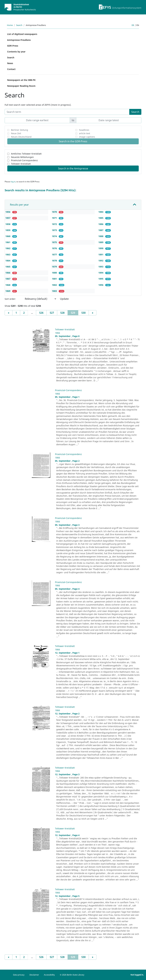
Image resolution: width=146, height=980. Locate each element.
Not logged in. (137, 975)
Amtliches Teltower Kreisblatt (26, 154)
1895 (101, 279)
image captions (87, 137)
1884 (101, 212)
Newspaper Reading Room (21, 86)
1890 (101, 248)
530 (83, 313)
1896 (101, 285)
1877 (55, 255)
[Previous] (9, 313)
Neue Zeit (16, 133)
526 (41, 313)
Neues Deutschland (21, 137)
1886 (101, 224)
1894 (101, 273)
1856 (8, 212)
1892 (101, 261)
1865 (8, 267)
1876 (55, 248)
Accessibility (49, 975)
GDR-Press (13, 46)
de (133, 25)
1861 (8, 242)
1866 (8, 273)
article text (85, 133)
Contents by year (16, 52)
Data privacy (19, 975)
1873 (55, 230)
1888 (101, 236)
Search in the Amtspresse (73, 168)
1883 (55, 291)
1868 (8, 285)
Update (64, 299)
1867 (8, 279)
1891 (101, 255)
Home (10, 25)
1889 (101, 242)
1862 (8, 248)
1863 (8, 255)
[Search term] (67, 112)
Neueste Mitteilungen (22, 157)
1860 (8, 236)
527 (52, 313)
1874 (55, 236)
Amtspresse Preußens (19, 40)
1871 (55, 218)
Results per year (19, 205)
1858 (8, 224)
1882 (55, 285)
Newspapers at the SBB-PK (21, 80)
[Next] (93, 313)
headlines (84, 130)
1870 (55, 212)
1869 (8, 291)
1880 (55, 273)
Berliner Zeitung (20, 130)
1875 (55, 242)
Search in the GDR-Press (73, 141)
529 (75, 313)
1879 (55, 267)
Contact (11, 69)
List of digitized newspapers (22, 34)
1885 (101, 218)
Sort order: (10, 299)
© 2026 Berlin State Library (72, 975)
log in (13, 182)
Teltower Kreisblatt (21, 164)
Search (19, 25)
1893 (101, 267)
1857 (8, 218)
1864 (8, 261)
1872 (55, 224)
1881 (55, 279)
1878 (55, 261)
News (10, 63)
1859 (8, 230)
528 (62, 313)
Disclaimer (34, 975)
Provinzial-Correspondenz (24, 160)
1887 (101, 230)
